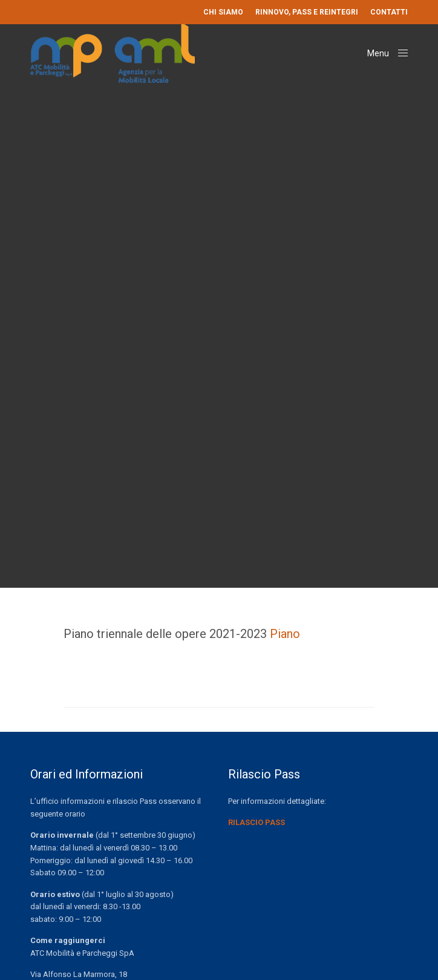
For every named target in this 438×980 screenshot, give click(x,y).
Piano (285, 634)
